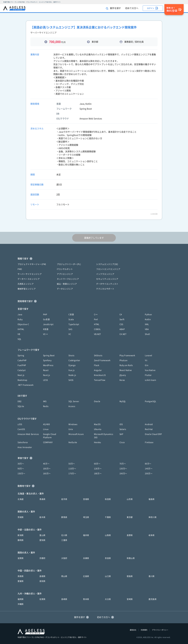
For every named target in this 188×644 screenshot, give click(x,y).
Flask (97, 365)
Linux (46, 429)
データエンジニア (65, 289)
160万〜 (47, 474)
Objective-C (23, 324)
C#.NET (123, 334)
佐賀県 (42, 599)
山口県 (108, 576)
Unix (71, 429)
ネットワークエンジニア (68, 279)
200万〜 (149, 474)
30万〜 (21, 464)
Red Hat (149, 429)
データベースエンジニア (29, 279)
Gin (147, 365)
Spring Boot (49, 355)
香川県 (152, 576)
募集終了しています (94, 238)
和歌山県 (131, 558)
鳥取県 (21, 576)
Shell (147, 334)
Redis (46, 406)
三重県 (64, 540)
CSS (121, 324)
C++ (96, 314)
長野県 (130, 535)
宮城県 (86, 499)
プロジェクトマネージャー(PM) (32, 264)
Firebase (149, 442)
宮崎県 (130, 599)
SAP (121, 434)
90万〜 (21, 469)
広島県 (86, 576)
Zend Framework (102, 360)
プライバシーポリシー (160, 630)
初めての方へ (132, 8)
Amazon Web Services (28, 434)
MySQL (123, 401)
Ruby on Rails (126, 365)
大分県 (108, 599)
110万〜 (72, 469)
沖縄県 (21, 604)
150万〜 (21, 474)
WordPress (48, 365)
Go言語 (46, 319)
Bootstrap (22, 380)
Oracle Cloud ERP (153, 434)
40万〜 (46, 464)
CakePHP (22, 360)
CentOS (21, 429)
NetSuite (73, 442)
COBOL (97, 329)
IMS (45, 401)
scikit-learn (150, 380)
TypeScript (74, 324)
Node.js (72, 375)
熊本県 (86, 599)
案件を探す (113, 8)
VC (70, 334)
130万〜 (123, 469)
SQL (20, 339)
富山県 (42, 535)
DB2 (20, 401)
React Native (126, 370)
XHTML (21, 329)
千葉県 (108, 517)
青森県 (42, 499)
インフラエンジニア (105, 274)
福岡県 (21, 599)
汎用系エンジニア (26, 284)
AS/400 (47, 424)
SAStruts (98, 355)
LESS (45, 380)
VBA (147, 329)
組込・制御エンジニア (67, 284)
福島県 (152, 499)
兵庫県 (86, 558)
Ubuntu (98, 429)
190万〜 (123, 474)
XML (147, 324)
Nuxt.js (47, 375)
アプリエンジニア (65, 274)
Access (72, 406)
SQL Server (74, 401)
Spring (21, 355)
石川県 (64, 535)
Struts (71, 355)
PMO (20, 269)
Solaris (123, 429)
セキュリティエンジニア (107, 279)
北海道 (21, 499)
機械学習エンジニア (27, 289)
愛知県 (42, 540)
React (46, 370)
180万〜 (98, 474)
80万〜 (148, 464)
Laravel (149, 355)
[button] (94, 259)
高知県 (42, 581)
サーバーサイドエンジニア (30, 274)
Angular (98, 370)
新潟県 (21, 535)
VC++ (46, 334)
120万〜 (98, 469)
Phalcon (124, 360)
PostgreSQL (151, 401)
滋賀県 (21, 558)
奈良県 (108, 558)
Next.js (21, 375)
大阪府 (64, 558)
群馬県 (64, 517)
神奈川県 (153, 517)
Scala (71, 319)
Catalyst (22, 370)
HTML (97, 324)
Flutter (148, 375)
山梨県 (108, 535)
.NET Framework (26, 385)
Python (148, 314)
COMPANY (48, 442)
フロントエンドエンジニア (108, 269)
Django (72, 365)
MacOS (97, 424)
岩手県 (64, 499)
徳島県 (130, 576)
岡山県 (64, 576)
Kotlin (148, 319)
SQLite (21, 406)
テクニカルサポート (105, 289)
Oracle (97, 401)
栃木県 (42, 517)
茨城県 (21, 517)
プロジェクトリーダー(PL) (69, 264)
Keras (122, 380)
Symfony (47, 360)
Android (149, 424)
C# (121, 314)
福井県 (86, 535)
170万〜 (72, 474)
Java (20, 314)
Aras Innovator (25, 447)
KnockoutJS (100, 375)
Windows (73, 424)
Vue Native (150, 370)
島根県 (42, 576)
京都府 (42, 558)
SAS (70, 329)
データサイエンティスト (107, 284)
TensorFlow (100, 380)
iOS (121, 424)
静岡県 (21, 540)
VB (19, 334)
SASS (71, 380)
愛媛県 (21, 581)
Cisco (122, 442)
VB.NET (97, 334)
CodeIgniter (74, 360)
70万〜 (123, 464)
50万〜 (72, 464)
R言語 (46, 329)
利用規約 (144, 630)
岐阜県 (152, 535)
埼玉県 (86, 517)
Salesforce (23, 442)
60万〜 (97, 464)
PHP (45, 314)
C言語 (71, 314)
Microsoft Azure (76, 434)
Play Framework (127, 355)
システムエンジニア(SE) (107, 264)
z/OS (20, 424)
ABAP (122, 329)
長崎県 (64, 599)
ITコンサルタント (65, 269)
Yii (146, 360)
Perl (96, 319)
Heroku (98, 442)
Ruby (20, 319)
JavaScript (48, 324)
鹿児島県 (153, 599)
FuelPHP (22, 365)
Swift (122, 319)
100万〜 (47, 469)
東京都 (130, 517)
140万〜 (149, 469)
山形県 (130, 499)
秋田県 (108, 499)
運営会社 (133, 630)
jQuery (123, 375)
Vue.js (71, 370)
